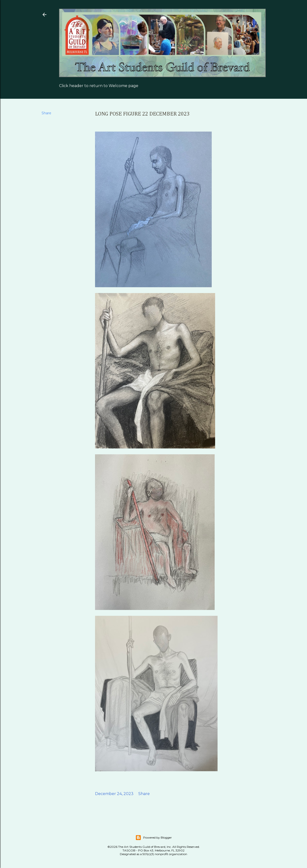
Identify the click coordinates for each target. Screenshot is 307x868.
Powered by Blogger (154, 838)
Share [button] (46, 113)
